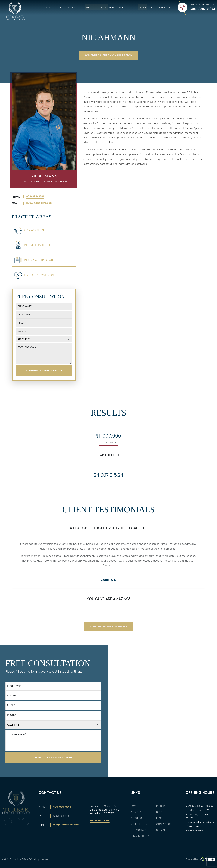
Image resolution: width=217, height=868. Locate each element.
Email (22, 323)
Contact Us (165, 7)
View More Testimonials (109, 626)
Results (132, 7)
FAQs (152, 7)
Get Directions (100, 820)
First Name (25, 306)
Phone (22, 331)
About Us (78, 7)
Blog (142, 7)
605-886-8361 (35, 196)
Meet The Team (139, 824)
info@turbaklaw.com (39, 203)
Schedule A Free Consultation (109, 55)
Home (50, 7)
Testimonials (117, 7)
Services (136, 812)
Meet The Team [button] (97, 8)
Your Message (27, 347)
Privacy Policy (140, 836)
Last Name (25, 315)
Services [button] (63, 8)
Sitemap (161, 830)
